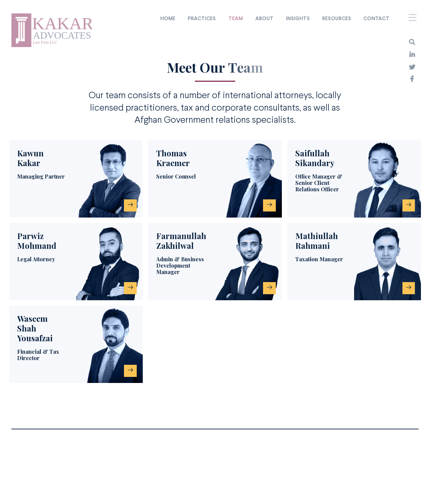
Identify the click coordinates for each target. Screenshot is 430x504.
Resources (337, 19)
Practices (202, 19)
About (264, 19)
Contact (376, 19)
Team (236, 19)
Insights (298, 19)
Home (168, 19)
